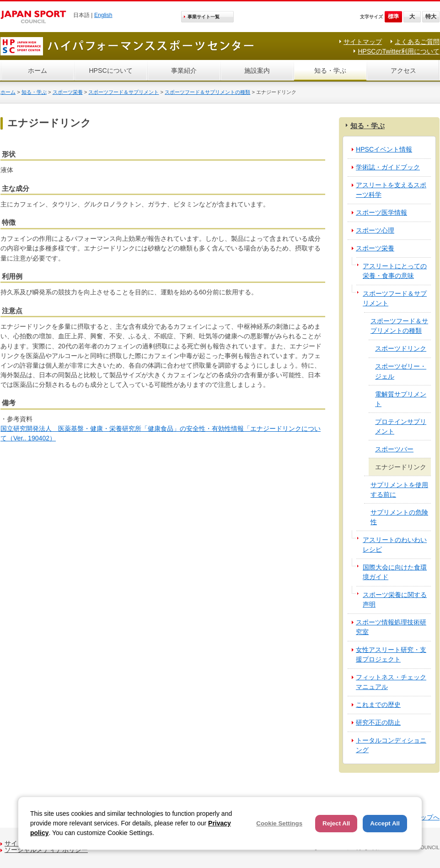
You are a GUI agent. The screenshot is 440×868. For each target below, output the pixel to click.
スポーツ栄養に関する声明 (395, 599)
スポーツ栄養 (68, 92)
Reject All (336, 823)
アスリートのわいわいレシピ (395, 545)
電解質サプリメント (401, 399)
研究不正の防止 (378, 722)
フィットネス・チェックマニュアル (391, 682)
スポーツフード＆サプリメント (123, 92)
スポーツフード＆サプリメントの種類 (207, 92)
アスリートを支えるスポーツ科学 (391, 190)
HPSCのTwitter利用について (399, 51)
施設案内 (257, 71)
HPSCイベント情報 (384, 149)
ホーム (38, 71)
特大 (431, 16)
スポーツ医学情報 (381, 212)
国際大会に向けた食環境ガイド (395, 572)
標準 (393, 16)
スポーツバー (394, 449)
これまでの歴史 (378, 705)
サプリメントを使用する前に (399, 490)
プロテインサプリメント (401, 426)
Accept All (385, 823)
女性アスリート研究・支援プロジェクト (391, 654)
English (103, 15)
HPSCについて (110, 71)
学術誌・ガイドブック (388, 167)
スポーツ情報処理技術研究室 (391, 627)
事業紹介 (184, 71)
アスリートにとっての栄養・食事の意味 (395, 271)
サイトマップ (363, 42)
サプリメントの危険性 (399, 517)
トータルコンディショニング (391, 745)
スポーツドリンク (401, 348)
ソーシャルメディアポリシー (46, 850)
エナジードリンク (401, 467)
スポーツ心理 (375, 230)
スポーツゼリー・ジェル (401, 371)
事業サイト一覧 (204, 17)
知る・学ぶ (330, 71)
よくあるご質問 (417, 42)
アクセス (403, 71)
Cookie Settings (279, 823)
